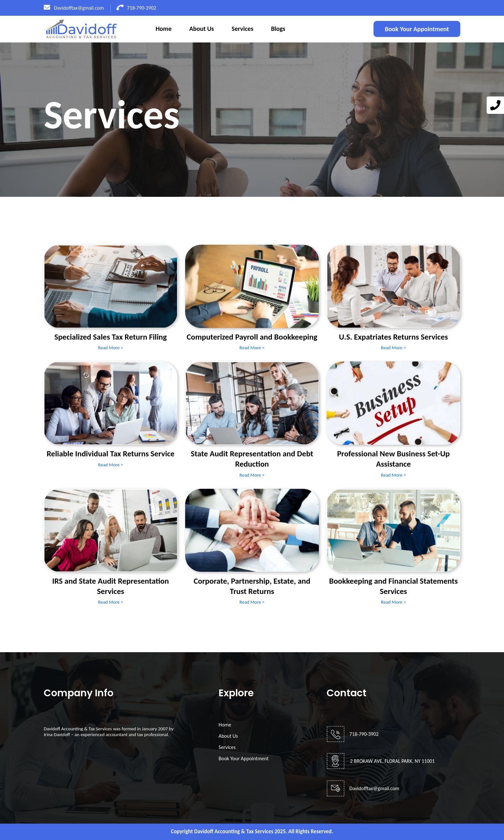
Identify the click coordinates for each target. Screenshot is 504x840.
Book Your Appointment (417, 29)
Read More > (111, 348)
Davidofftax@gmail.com (74, 8)
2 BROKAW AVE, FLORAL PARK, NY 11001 (392, 761)
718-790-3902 (136, 8)
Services (243, 29)
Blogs (278, 29)
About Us (202, 29)
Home (164, 29)
